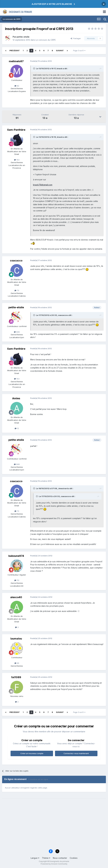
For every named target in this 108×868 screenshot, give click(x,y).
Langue (35, 858)
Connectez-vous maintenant (76, 753)
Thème (46, 858)
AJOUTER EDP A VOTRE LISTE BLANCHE (52, 4)
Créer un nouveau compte (32, 753)
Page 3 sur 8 (79, 51)
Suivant (60, 51)
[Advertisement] (54, 826)
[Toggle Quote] (34, 68)
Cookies (74, 858)
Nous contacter (60, 858)
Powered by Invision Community (54, 864)
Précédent (15, 51)
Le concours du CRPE (46, 40)
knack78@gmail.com (43, 185)
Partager (76, 38)
